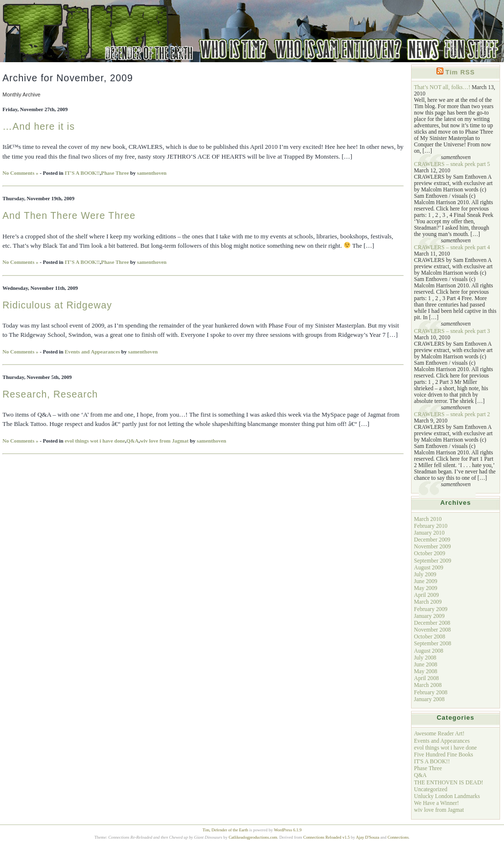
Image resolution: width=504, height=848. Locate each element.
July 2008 (425, 658)
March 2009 (428, 602)
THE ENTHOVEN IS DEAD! (448, 783)
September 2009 (433, 561)
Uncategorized (431, 789)
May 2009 (426, 588)
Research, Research (50, 394)
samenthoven (152, 173)
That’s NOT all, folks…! (442, 87)
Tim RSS (460, 72)
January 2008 (429, 699)
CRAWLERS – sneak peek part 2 (452, 414)
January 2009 (429, 616)
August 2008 (429, 651)
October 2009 (430, 554)
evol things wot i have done (95, 441)
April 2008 (426, 678)
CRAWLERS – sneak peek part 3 (452, 331)
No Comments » (20, 173)
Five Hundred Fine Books (444, 755)
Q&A (132, 441)
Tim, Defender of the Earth (225, 830)
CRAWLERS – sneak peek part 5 (452, 164)
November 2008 (432, 630)
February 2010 (431, 526)
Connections (398, 837)
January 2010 (429, 533)
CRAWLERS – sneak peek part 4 (452, 247)
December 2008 (432, 623)
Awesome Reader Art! (439, 734)
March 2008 (428, 685)
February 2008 (431, 693)
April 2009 (426, 595)
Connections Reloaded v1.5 (327, 837)
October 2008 (430, 637)
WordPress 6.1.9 (288, 830)
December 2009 (432, 540)
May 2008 (426, 671)
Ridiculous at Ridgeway (57, 305)
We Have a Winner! (436, 803)
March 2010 (428, 519)
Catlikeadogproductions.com (253, 837)
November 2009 (432, 547)
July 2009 (425, 575)
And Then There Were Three (69, 215)
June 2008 (426, 665)
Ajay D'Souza (367, 837)
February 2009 (431, 609)
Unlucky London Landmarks (447, 796)
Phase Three (115, 173)
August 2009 (429, 568)
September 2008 (433, 644)
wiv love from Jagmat (164, 441)
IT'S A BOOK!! (82, 173)
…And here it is (39, 126)
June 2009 (426, 581)
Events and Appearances (92, 352)
